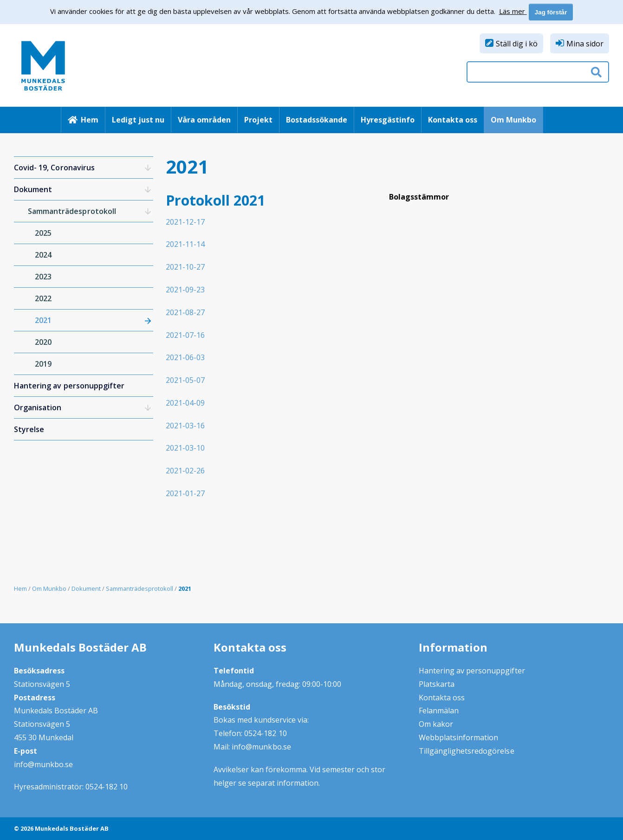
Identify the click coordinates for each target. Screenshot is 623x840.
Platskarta (437, 684)
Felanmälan (439, 711)
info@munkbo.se (43, 764)
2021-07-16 (185, 335)
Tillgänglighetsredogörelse (467, 751)
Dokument (33, 189)
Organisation (38, 407)
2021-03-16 (185, 426)
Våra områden (204, 120)
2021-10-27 (185, 267)
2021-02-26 (185, 471)
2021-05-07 (185, 380)
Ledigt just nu (138, 120)
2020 (43, 342)
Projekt (258, 120)
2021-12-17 (185, 222)
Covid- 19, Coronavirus (54, 168)
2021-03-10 (185, 448)
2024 (43, 255)
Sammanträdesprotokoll (72, 211)
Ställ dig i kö (517, 44)
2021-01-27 (185, 493)
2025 (43, 233)
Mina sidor (585, 44)
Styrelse (29, 429)
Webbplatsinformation (459, 737)
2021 (43, 320)
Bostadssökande (317, 120)
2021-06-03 (185, 357)
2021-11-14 (185, 244)
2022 (43, 298)
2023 (43, 277)
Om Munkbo (513, 120)
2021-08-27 (185, 312)
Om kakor (436, 724)
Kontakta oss (453, 120)
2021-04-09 (185, 403)
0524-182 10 (107, 787)
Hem (90, 120)
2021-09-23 (185, 290)
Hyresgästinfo (388, 120)
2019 (43, 364)
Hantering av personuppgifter (69, 386)
